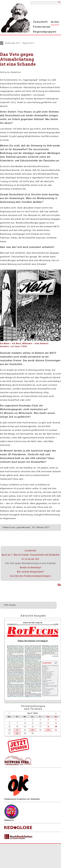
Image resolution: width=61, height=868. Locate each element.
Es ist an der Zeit (30, 559)
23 (33, 730)
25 (48, 730)
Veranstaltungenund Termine (33, 707)
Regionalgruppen (45, 32)
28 (17, 733)
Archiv (55, 22)
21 (17, 730)
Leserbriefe (30, 551)
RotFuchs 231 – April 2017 (20, 43)
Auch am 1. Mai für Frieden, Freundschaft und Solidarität (30, 555)
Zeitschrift (40, 22)
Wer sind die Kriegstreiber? (30, 572)
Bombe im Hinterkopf (31, 567)
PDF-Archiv (10, 605)
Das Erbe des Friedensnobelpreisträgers (30, 576)
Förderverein (42, 27)
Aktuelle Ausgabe (33, 616)
